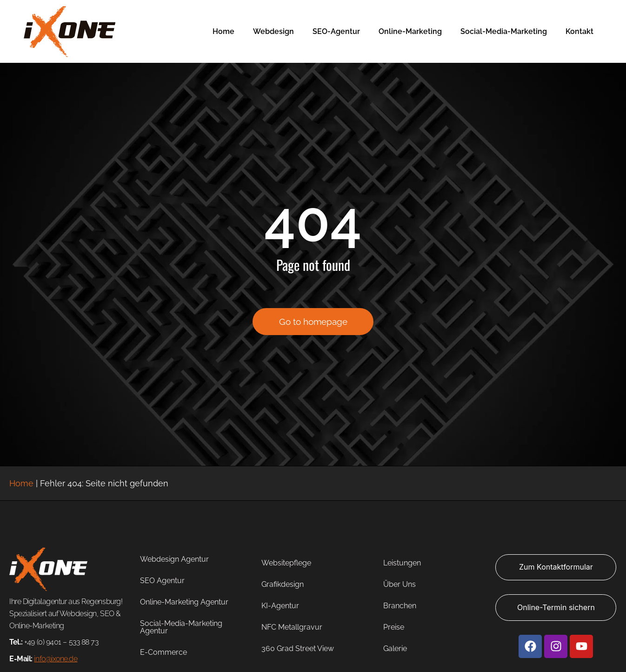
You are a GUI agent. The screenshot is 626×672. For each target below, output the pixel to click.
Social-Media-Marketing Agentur (181, 627)
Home (223, 31)
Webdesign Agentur (174, 559)
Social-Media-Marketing (504, 31)
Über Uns (400, 584)
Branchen (400, 606)
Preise (394, 627)
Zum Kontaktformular (556, 567)
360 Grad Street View (298, 648)
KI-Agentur (280, 606)
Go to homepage (313, 328)
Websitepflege (286, 563)
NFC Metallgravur (292, 627)
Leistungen (402, 563)
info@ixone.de (56, 659)
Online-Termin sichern (556, 607)
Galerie (395, 648)
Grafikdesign (283, 584)
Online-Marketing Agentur (184, 602)
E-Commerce (163, 652)
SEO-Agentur (336, 31)
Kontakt (579, 31)
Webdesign (273, 31)
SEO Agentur (162, 581)
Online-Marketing (410, 31)
